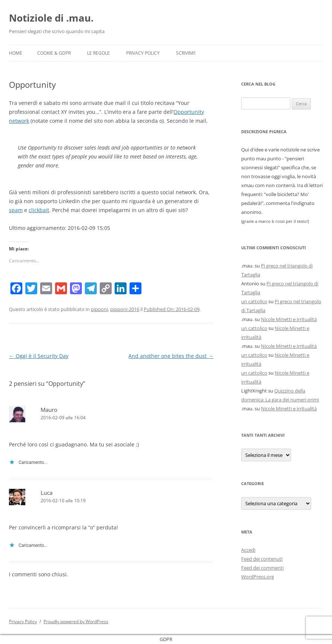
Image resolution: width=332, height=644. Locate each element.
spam (16, 210)
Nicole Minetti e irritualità (289, 319)
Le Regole (98, 53)
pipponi (99, 309)
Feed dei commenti (262, 568)
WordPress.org (258, 577)
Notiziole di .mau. (51, 18)
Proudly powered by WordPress (76, 621)
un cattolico (254, 301)
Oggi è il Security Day (39, 356)
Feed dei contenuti (262, 559)
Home (16, 53)
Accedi (248, 550)
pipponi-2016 (125, 309)
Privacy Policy (143, 53)
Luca (47, 493)
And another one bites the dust (171, 356)
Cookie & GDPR (54, 53)
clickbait (39, 210)
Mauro (49, 410)
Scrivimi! (186, 53)
